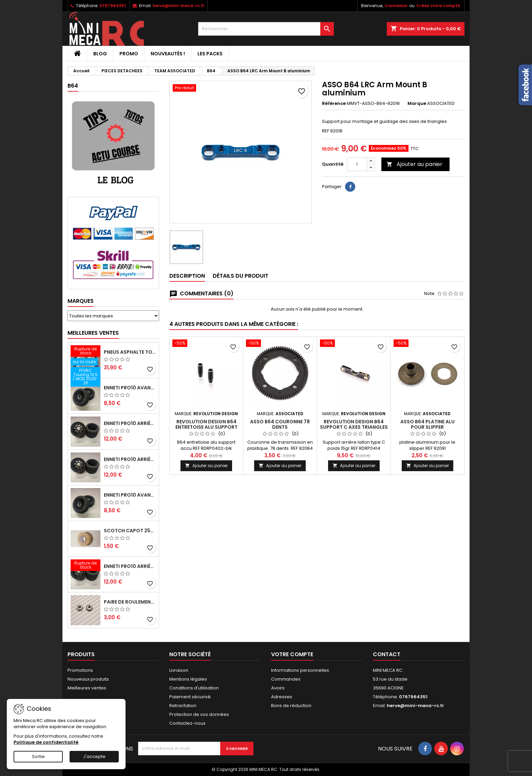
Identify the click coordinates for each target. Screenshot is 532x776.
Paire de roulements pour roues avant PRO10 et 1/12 (130, 602)
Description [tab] (187, 276)
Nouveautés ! (168, 54)
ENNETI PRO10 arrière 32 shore (130, 566)
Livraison (179, 670)
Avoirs (278, 688)
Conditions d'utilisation (194, 688)
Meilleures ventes (87, 688)
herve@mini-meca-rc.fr (179, 6)
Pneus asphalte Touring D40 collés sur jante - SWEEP (130, 352)
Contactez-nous (187, 723)
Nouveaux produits (88, 679)
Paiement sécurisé (190, 697)
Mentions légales (188, 679)
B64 (73, 86)
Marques (81, 301)
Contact (387, 654)
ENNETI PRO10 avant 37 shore (130, 388)
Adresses (282, 697)
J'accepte (94, 756)
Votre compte (292, 654)
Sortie (38, 756)
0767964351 (113, 6)
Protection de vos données (199, 714)
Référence (334, 104)
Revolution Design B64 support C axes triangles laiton (354, 427)
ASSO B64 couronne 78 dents (280, 424)
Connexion (396, 6)
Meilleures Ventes (93, 333)
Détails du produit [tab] (241, 276)
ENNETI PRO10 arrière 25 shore (130, 423)
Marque (417, 104)
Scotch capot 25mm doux (130, 531)
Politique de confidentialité (46, 742)
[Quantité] (357, 164)
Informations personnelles (300, 670)
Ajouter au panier (414, 164)
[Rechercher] (266, 29)
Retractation (183, 706)
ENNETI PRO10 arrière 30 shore (130, 459)
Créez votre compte (438, 6)
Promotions (80, 670)
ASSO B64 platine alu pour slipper (427, 424)
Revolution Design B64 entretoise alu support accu (206, 427)
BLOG (100, 54)
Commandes (286, 679)
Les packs (210, 54)
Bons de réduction (291, 706)
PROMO (129, 54)
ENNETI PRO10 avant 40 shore (130, 495)
